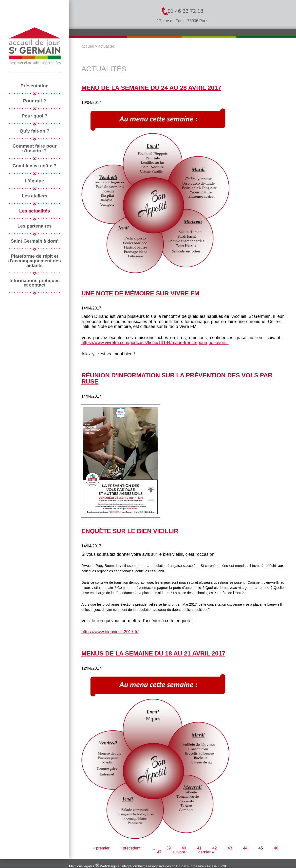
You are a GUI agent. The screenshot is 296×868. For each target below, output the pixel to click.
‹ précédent (130, 848)
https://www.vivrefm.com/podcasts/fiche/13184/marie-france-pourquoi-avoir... (155, 343)
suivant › (180, 852)
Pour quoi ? (35, 116)
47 (159, 852)
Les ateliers (34, 196)
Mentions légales (82, 866)
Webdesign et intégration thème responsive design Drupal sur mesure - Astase (156, 866)
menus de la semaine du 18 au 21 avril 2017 (153, 653)
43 (230, 848)
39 (168, 848)
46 (276, 848)
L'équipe (35, 181)
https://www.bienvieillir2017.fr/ (110, 632)
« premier (101, 848)
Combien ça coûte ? (35, 166)
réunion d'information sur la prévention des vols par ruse (177, 378)
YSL (224, 866)
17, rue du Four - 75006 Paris (182, 21)
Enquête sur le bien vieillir (130, 531)
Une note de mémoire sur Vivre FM (140, 293)
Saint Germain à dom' (35, 241)
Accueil (88, 46)
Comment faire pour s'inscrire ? (35, 149)
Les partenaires (35, 226)
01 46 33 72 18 (183, 11)
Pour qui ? (35, 101)
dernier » (206, 852)
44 (245, 848)
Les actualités (35, 211)
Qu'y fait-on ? (35, 131)
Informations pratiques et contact (35, 283)
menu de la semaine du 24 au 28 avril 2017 (151, 88)
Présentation (35, 86)
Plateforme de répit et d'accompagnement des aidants (34, 261)
